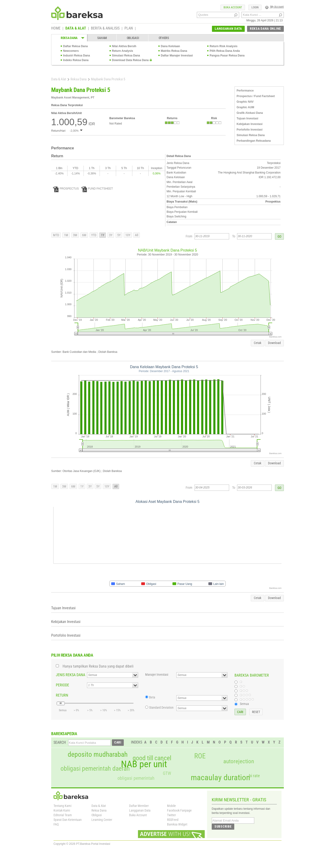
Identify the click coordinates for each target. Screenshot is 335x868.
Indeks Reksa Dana (76, 60)
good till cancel (152, 758)
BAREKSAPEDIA (64, 734)
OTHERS (164, 38)
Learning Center (102, 820)
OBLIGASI (133, 38)
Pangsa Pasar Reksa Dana (227, 56)
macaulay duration (220, 778)
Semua (244, 704)
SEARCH (60, 742)
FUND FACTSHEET (97, 189)
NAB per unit (144, 764)
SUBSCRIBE (223, 826)
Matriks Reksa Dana (174, 51)
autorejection (239, 761)
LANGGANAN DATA (228, 29)
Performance (245, 91)
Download (274, 343)
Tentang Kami (62, 806)
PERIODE (62, 685)
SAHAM (102, 38)
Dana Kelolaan (170, 46)
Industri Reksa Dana (76, 56)
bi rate (254, 776)
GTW (167, 773)
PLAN (129, 29)
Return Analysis (122, 51)
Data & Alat (59, 79)
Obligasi (97, 815)
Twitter (171, 815)
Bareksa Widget (177, 824)
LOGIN (255, 7)
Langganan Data (140, 810)
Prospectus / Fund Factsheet (256, 96)
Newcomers (71, 51)
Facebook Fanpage (179, 810)
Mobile (171, 806)
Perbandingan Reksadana (254, 141)
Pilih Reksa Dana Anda (225, 51)
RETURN (62, 695)
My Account (274, 7)
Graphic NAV (245, 102)
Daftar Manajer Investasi (177, 56)
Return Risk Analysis (224, 46)
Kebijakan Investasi (250, 124)
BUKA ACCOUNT (233, 7)
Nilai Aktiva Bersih (124, 46)
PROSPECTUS (66, 189)
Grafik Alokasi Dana (250, 113)
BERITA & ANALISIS (105, 29)
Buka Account (138, 815)
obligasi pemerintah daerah (95, 769)
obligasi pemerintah (136, 778)
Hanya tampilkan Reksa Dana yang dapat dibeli (98, 666)
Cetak (258, 343)
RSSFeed (173, 820)
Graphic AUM (245, 107)
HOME (56, 29)
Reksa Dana (79, 79)
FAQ (56, 824)
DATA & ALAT (76, 29)
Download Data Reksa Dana (130, 60)
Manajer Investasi (157, 675)
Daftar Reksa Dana (75, 46)
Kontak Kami (62, 810)
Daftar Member (139, 806)
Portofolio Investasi (250, 130)
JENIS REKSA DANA (70, 675)
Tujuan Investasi (247, 118)
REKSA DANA (69, 38)
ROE (200, 756)
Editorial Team (63, 815)
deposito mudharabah (98, 754)
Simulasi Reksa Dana (126, 56)
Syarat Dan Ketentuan (68, 820)
